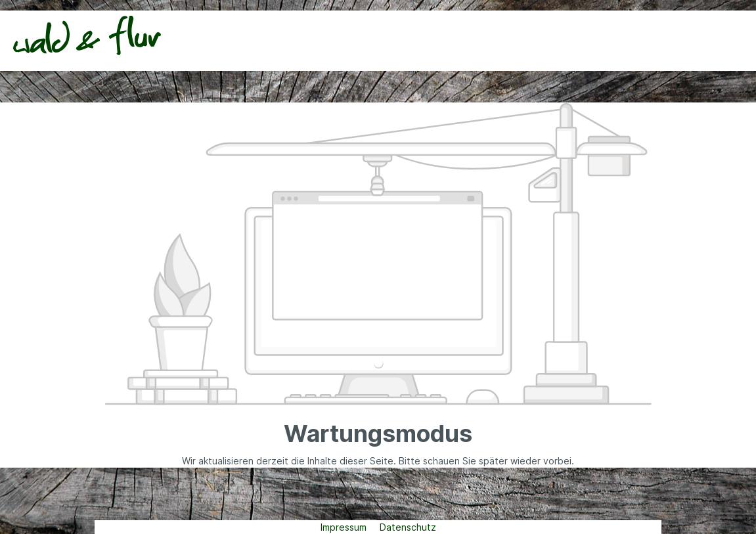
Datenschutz (408, 527)
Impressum (345, 527)
